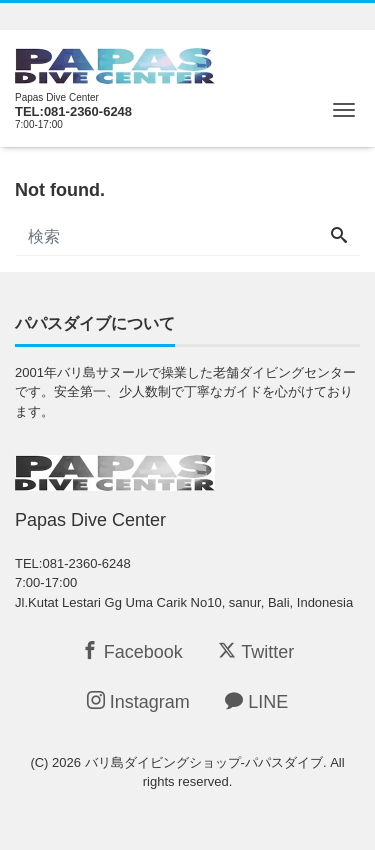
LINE (256, 701)
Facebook (132, 651)
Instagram (138, 701)
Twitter (256, 651)
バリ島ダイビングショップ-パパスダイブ (204, 762)
